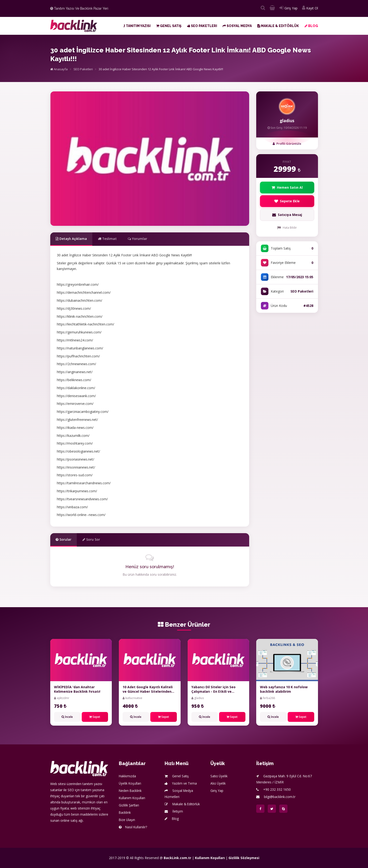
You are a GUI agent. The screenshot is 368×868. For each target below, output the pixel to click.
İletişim (174, 811)
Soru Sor (92, 540)
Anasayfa (59, 69)
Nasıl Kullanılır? (133, 827)
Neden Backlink (131, 791)
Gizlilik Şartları (129, 805)
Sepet (95, 717)
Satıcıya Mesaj (287, 215)
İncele (67, 717)
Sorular (64, 540)
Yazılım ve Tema (181, 783)
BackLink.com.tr (177, 858)
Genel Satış (169, 26)
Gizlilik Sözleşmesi (244, 858)
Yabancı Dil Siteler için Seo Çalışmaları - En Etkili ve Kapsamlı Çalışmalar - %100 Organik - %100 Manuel (215, 694)
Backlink (125, 812)
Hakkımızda (128, 776)
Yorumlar (139, 239)
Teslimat (108, 239)
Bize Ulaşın (127, 820)
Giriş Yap (289, 8)
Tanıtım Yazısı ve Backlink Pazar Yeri (79, 8)
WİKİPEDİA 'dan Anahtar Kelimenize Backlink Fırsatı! (77, 689)
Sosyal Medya (237, 26)
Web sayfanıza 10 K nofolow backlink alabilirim (284, 689)
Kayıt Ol (310, 8)
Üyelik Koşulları (130, 783)
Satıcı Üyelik (219, 776)
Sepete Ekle (287, 201)
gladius (287, 121)
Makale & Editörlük (278, 26)
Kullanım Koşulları (132, 798)
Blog (311, 26)
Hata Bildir (287, 228)
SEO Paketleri (202, 26)
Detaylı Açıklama (72, 239)
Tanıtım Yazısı (137, 26)
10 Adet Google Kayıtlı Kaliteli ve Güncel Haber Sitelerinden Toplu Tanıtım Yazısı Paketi (148, 691)
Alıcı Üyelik (218, 783)
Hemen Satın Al (287, 187)
